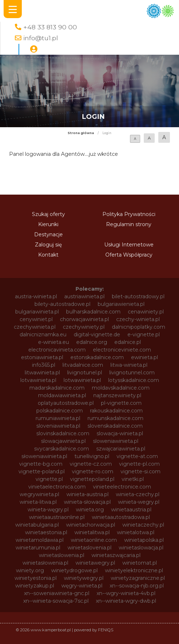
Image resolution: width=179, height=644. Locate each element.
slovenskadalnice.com (115, 426)
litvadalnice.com (83, 365)
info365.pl (44, 365)
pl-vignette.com (121, 403)
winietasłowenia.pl (45, 563)
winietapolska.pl (144, 540)
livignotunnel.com (132, 373)
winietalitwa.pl (92, 532)
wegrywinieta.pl (39, 494)
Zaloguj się (48, 245)
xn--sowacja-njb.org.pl (137, 586)
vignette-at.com (137, 456)
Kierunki (48, 224)
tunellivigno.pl (92, 456)
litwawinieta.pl (42, 373)
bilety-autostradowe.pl (62, 304)
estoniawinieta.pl (42, 357)
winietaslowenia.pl (62, 555)
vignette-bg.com (41, 464)
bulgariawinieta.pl (37, 312)
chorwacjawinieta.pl (84, 319)
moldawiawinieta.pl (62, 395)
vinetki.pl (133, 479)
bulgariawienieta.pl (121, 304)
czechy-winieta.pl (138, 319)
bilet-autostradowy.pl (138, 296)
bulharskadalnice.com (93, 312)
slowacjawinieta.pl (63, 441)
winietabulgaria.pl (37, 525)
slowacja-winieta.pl (120, 433)
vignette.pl (49, 479)
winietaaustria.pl (131, 510)
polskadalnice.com (60, 411)
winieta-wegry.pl (139, 502)
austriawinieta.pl (84, 296)
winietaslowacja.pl (141, 548)
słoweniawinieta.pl (44, 456)
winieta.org (90, 510)
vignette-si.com (141, 471)
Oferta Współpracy (129, 255)
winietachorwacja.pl (91, 525)
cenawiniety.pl (146, 312)
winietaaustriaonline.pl (57, 517)
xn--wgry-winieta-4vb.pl (126, 593)
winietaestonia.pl (46, 532)
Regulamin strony (129, 224)
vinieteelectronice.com (122, 487)
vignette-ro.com (93, 471)
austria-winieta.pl (36, 296)
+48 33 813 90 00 (50, 27)
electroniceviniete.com (122, 350)
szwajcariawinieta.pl (121, 449)
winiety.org (30, 570)
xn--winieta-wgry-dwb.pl (126, 601)
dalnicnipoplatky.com (139, 327)
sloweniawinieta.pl (116, 441)
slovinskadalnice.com (63, 433)
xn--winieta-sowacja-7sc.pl (56, 601)
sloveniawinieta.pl (58, 426)
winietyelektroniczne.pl (134, 570)
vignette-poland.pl (42, 471)
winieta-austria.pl (88, 494)
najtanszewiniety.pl (117, 395)
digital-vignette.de (97, 335)
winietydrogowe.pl (74, 570)
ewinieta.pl (145, 357)
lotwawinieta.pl (82, 380)
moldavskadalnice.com (121, 388)
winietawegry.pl (95, 563)
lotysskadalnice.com (134, 380)
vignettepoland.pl (92, 479)
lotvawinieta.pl (38, 380)
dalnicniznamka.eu (43, 335)
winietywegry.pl (84, 578)
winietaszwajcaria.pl (116, 555)
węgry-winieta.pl (82, 586)
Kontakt (48, 255)
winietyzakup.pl (35, 586)
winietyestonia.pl (36, 578)
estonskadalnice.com (97, 357)
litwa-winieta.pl (129, 365)
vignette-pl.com (139, 464)
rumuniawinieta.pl (58, 418)
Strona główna (81, 133)
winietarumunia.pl (38, 548)
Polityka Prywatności (129, 214)
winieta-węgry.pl (48, 510)
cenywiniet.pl (36, 319)
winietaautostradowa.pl (121, 517)
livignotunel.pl (85, 373)
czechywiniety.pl (84, 327)
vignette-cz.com (91, 464)
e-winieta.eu (54, 342)
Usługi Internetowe (129, 245)
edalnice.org (92, 342)
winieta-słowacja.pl (87, 502)
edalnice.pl (128, 342)
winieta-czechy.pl (138, 494)
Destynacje (48, 234)
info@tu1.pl (41, 38)
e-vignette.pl (144, 335)
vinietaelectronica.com (57, 487)
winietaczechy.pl (143, 525)
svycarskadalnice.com (62, 449)
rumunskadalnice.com (115, 418)
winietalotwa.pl (136, 532)
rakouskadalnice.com (116, 411)
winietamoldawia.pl (40, 540)
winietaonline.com (94, 540)
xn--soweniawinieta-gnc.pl (57, 593)
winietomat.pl (140, 563)
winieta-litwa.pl (38, 502)
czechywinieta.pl (35, 327)
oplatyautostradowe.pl (66, 403)
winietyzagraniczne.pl (138, 578)
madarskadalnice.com (57, 388)
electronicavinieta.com (57, 350)
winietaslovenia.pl (89, 548)
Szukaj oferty (48, 214)
